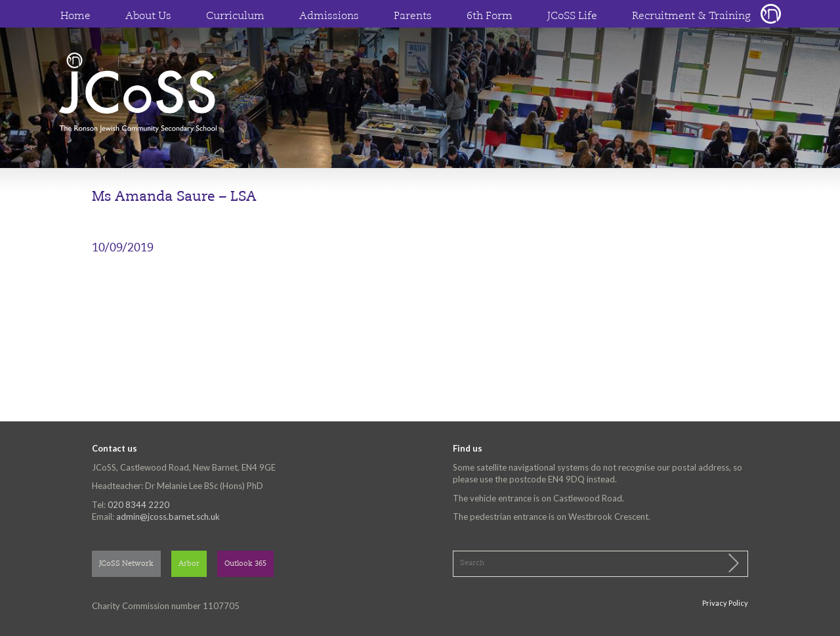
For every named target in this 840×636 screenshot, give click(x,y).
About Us (148, 16)
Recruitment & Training (691, 16)
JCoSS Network (126, 564)
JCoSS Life (572, 16)
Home (75, 16)
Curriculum (235, 16)
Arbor (189, 564)
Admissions (329, 16)
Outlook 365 (245, 564)
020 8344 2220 (138, 505)
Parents (413, 16)
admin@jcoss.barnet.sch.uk (168, 517)
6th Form (490, 16)
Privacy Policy (725, 603)
